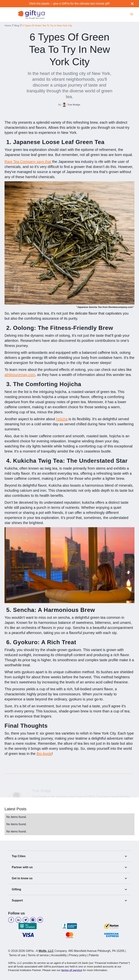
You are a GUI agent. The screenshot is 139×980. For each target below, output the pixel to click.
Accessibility (59, 955)
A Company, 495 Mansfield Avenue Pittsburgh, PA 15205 (80, 951)
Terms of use (17, 955)
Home (8, 25)
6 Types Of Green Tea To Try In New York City (47, 25)
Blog (17, 25)
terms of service (72, 970)
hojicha (62, 421)
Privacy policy (78, 955)
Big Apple (44, 756)
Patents (94, 955)
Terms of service (38, 955)
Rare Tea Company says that (28, 164)
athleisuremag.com (20, 377)
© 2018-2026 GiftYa (21, 951)
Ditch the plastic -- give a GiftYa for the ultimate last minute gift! (69, 4)
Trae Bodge (74, 105)
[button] (132, 14)
